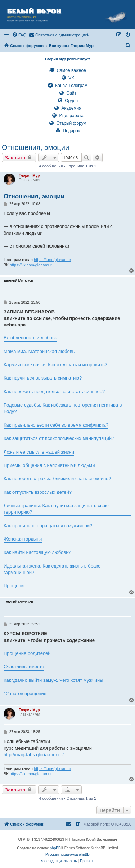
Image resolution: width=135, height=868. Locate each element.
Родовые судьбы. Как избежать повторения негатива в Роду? (63, 408)
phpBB (55, 848)
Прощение (15, 586)
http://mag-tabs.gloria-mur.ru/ (34, 755)
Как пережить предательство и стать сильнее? (54, 392)
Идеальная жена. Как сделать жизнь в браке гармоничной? (52, 569)
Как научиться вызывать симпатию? (43, 378)
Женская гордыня (23, 539)
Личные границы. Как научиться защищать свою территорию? (56, 509)
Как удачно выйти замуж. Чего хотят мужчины (53, 680)
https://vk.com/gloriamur (31, 265)
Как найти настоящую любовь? (37, 552)
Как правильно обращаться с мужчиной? (48, 526)
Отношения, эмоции (35, 147)
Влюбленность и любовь (30, 338)
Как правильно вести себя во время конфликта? (56, 425)
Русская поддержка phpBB (67, 855)
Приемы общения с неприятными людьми (49, 465)
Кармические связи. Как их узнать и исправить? (55, 365)
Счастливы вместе (24, 667)
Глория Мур (29, 176)
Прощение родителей (27, 653)
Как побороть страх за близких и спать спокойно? (57, 479)
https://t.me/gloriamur (52, 260)
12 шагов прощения (25, 694)
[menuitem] (19, 35)
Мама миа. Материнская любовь (39, 351)
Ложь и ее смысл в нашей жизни (39, 452)
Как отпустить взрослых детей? (38, 492)
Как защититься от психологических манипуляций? (59, 438)
